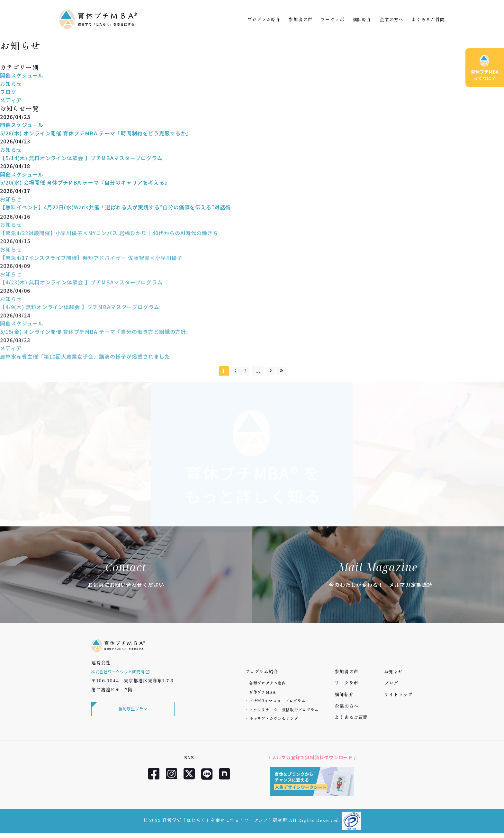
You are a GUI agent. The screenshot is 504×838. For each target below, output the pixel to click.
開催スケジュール (22, 75)
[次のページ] (272, 371)
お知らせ (11, 84)
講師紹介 (362, 19)
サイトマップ (398, 694)
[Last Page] (287, 371)
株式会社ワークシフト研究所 (125, 680)
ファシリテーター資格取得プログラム (284, 710)
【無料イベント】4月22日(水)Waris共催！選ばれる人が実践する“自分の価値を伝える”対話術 (115, 207)
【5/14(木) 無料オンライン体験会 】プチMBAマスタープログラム (81, 158)
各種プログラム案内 (267, 683)
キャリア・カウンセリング (274, 718)
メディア (11, 100)
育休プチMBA (262, 692)
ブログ (8, 92)
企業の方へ (392, 19)
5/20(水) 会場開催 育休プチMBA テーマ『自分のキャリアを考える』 (85, 182)
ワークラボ (332, 19)
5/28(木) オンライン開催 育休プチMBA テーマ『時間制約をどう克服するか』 (96, 133)
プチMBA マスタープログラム (277, 701)
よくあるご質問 (428, 19)
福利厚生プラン (131, 719)
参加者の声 (301, 19)
